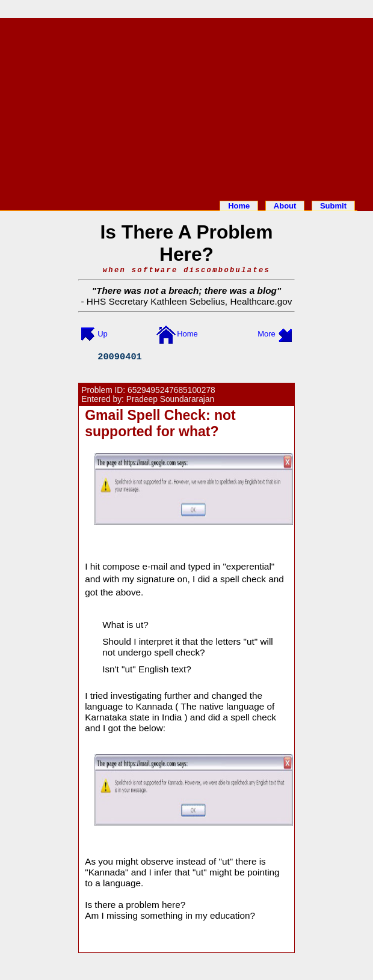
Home (239, 206)
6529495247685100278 (171, 390)
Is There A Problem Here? (186, 243)
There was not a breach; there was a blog (186, 291)
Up (103, 334)
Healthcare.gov (261, 301)
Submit (333, 206)
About (285, 206)
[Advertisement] (186, 107)
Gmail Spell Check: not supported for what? (160, 423)
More (267, 334)
